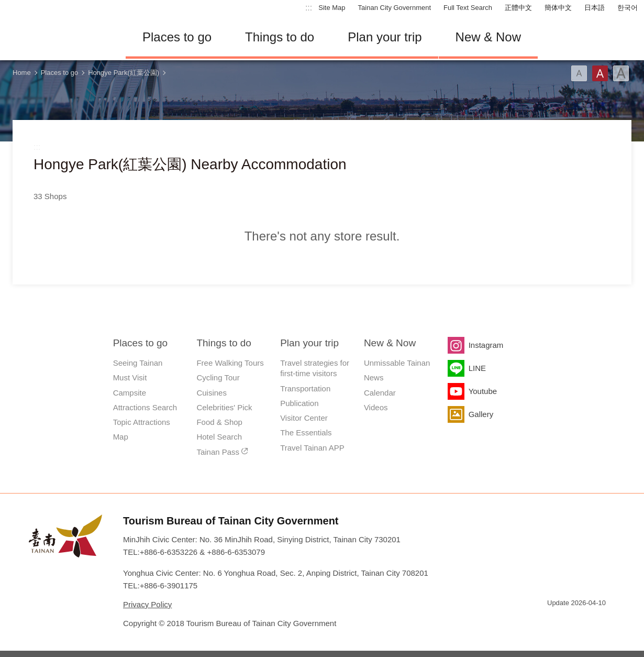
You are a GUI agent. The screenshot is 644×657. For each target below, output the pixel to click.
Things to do (280, 37)
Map (121, 437)
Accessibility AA (592, 622)
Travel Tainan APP (312, 448)
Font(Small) (579, 73)
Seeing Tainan (138, 363)
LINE (477, 368)
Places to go (177, 37)
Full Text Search (468, 8)
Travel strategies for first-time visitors (315, 368)
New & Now (488, 37)
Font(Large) (621, 73)
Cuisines (212, 393)
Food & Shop (219, 422)
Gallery (481, 414)
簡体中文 (558, 8)
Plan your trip (385, 37)
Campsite (130, 393)
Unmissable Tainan (397, 363)
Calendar (380, 393)
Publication (299, 403)
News (374, 377)
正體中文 (518, 8)
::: (309, 8)
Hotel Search (219, 437)
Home (22, 73)
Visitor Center (304, 418)
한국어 (628, 8)
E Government (555, 622)
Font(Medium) (600, 73)
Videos (376, 407)
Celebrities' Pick (224, 407)
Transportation (305, 388)
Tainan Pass (218, 452)
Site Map (332, 8)
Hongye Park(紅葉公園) (124, 73)
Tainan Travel (58, 37)
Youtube (483, 391)
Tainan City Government (395, 8)
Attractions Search (145, 407)
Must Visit (130, 377)
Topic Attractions (142, 422)
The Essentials (306, 432)
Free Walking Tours (230, 363)
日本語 (595, 8)
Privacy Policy (147, 604)
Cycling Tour (218, 377)
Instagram (486, 345)
